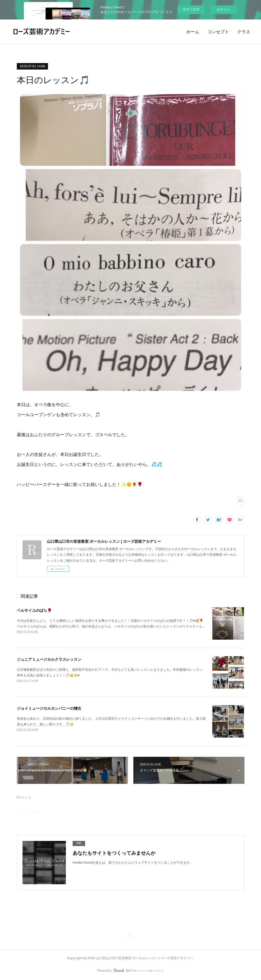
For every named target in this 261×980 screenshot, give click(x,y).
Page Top (130, 936)
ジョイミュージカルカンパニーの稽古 (49, 708)
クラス (244, 32)
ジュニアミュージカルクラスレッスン (49, 659)
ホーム (193, 32)
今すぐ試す (191, 9)
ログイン (224, 10)
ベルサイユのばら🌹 (34, 610)
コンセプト (218, 32)
